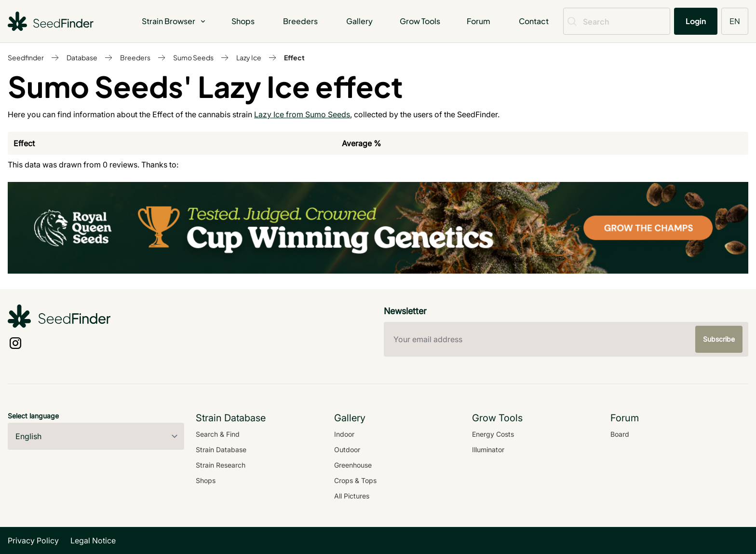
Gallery (359, 21)
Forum (479, 21)
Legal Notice (93, 540)
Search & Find (218, 434)
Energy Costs (493, 434)
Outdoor (347, 450)
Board (620, 434)
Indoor (344, 434)
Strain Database (221, 450)
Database (82, 57)
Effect (294, 57)
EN (735, 21)
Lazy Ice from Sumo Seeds (302, 114)
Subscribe (719, 339)
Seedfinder (26, 57)
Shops (243, 21)
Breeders (300, 21)
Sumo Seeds (193, 57)
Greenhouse (353, 465)
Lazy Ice (249, 57)
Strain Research (221, 465)
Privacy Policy (33, 540)
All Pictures (352, 496)
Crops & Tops (355, 480)
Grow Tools (420, 21)
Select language (33, 416)
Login (696, 21)
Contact (534, 21)
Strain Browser (174, 21)
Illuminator (488, 450)
